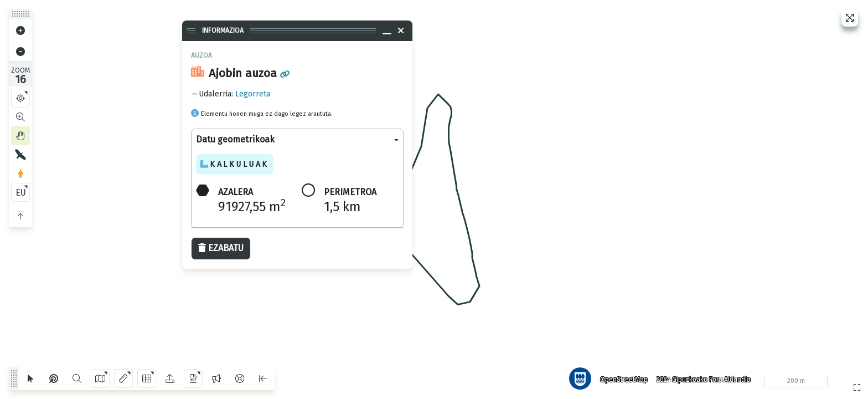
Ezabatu (221, 248)
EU (21, 193)
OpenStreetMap (624, 380)
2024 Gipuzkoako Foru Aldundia (704, 380)
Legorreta (253, 94)
